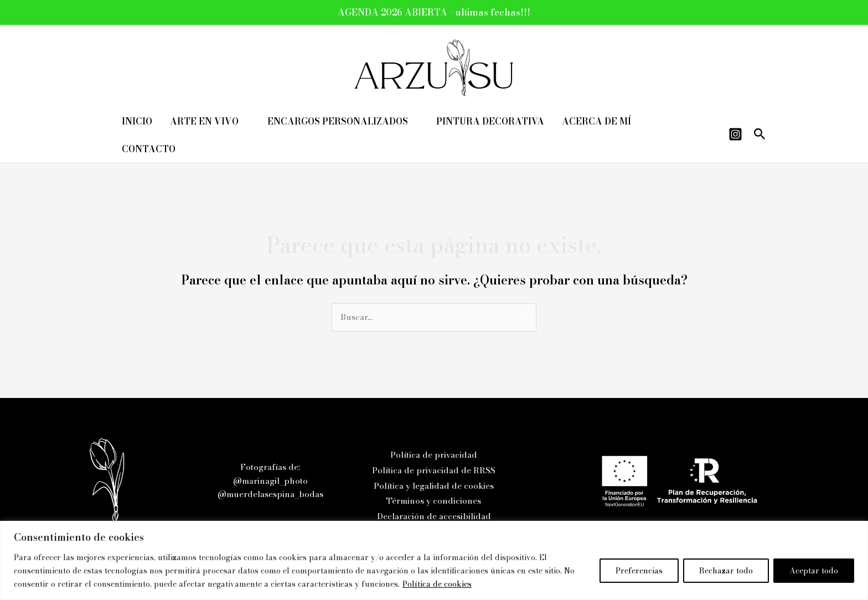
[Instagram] (735, 134)
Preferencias (639, 571)
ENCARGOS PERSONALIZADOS (343, 121)
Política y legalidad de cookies (434, 486)
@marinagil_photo (270, 481)
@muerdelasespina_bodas (270, 494)
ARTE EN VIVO (210, 121)
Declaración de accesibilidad (434, 516)
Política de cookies (437, 584)
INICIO (137, 121)
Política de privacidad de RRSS (434, 470)
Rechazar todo (726, 571)
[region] (434, 560)
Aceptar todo (814, 571)
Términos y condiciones (434, 501)
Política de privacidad (434, 455)
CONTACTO (149, 149)
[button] (760, 135)
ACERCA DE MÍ (596, 121)
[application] (244, 121)
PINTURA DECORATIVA (490, 121)
